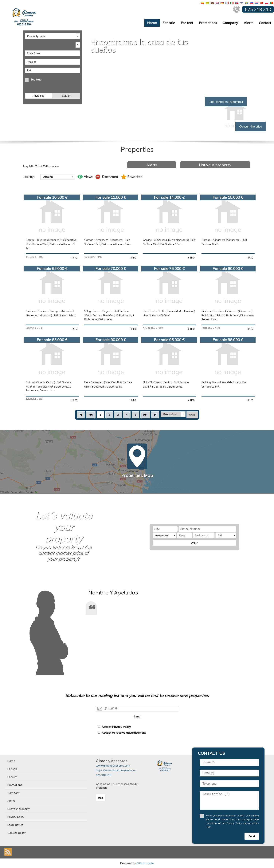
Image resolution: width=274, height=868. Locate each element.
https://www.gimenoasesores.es (116, 770)
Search (66, 96)
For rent (187, 23)
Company (230, 23)
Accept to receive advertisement (124, 733)
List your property (215, 165)
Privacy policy (16, 817)
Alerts (249, 23)
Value (194, 543)
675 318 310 (104, 775)
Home (152, 23)
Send (137, 716)
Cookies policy (16, 833)
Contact (265, 23)
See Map (36, 80)
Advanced (38, 96)
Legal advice (15, 825)
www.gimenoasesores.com (113, 766)
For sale (169, 23)
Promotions (208, 23)
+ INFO (74, 258)
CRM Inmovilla (145, 863)
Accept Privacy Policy (116, 727)
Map (101, 798)
